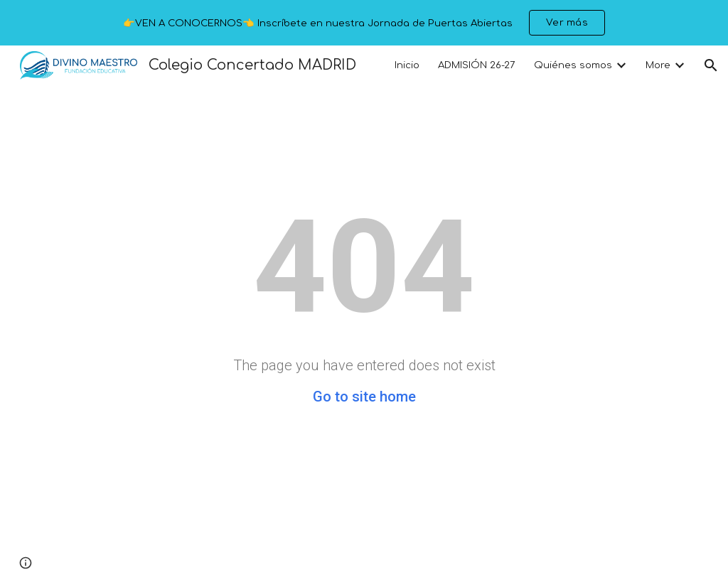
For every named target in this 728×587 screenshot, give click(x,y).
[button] (711, 65)
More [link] (658, 65)
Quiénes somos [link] (573, 65)
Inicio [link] (407, 65)
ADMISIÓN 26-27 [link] (477, 65)
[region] (364, 23)
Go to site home (364, 397)
